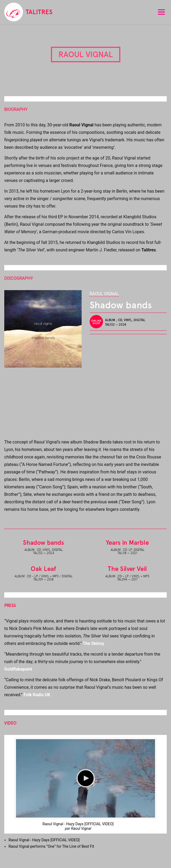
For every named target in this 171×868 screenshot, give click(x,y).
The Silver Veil (127, 569)
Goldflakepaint (18, 669)
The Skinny (94, 643)
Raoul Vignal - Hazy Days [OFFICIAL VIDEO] (78, 824)
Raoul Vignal (104, 294)
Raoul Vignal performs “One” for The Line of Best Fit (51, 846)
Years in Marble (127, 542)
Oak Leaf (43, 569)
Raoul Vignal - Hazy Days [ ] (44, 840)
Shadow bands (43, 542)
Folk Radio (37, 695)
